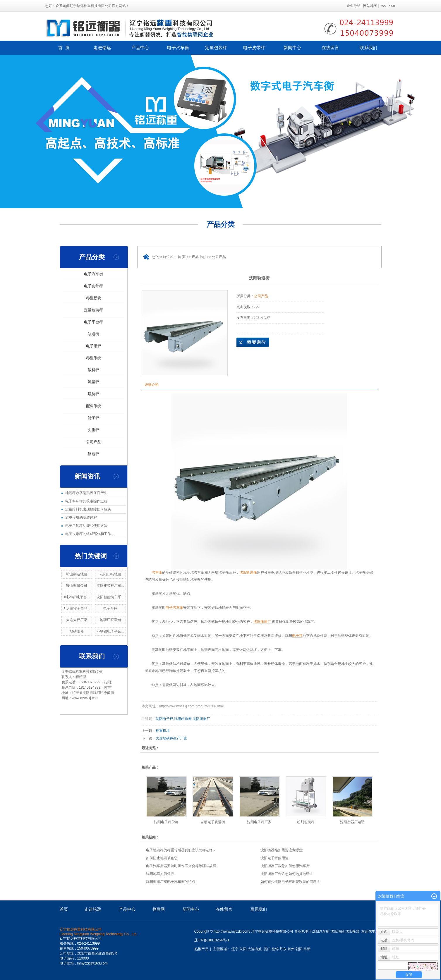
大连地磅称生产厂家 (171, 738)
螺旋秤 (93, 394)
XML (392, 6)
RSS (383, 6)
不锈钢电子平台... (110, 631)
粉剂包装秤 (306, 822)
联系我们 (368, 48)
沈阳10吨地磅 (110, 574)
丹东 (283, 949)
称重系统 (94, 358)
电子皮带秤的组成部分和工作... (90, 534)
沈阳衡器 (352, 931)
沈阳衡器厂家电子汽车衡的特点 (171, 882)
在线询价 (253, 342)
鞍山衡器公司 (77, 586)
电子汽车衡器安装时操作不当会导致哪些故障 (181, 866)
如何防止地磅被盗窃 (162, 858)
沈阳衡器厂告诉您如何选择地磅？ (287, 874)
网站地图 (370, 6)
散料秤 (93, 370)
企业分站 (354, 6)
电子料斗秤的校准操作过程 (86, 501)
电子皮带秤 (254, 48)
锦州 (291, 949)
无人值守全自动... (77, 608)
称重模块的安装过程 (81, 517)
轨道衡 (93, 334)
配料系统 (94, 406)
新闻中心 (292, 48)
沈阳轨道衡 (183, 719)
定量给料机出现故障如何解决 (88, 509)
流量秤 (93, 382)
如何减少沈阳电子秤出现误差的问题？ (290, 882)
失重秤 (93, 430)
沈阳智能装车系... (110, 597)
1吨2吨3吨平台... (77, 597)
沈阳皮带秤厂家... (110, 586)
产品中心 (140, 48)
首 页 (64, 48)
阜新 (307, 949)
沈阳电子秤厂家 (259, 822)
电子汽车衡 (178, 48)
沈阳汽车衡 (321, 931)
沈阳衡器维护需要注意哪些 (282, 850)
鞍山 (259, 949)
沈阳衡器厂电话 (352, 822)
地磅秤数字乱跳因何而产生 (86, 493)
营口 (267, 949)
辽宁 (235, 949)
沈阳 (243, 949)
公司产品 (94, 442)
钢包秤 (93, 454)
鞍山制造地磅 (77, 574)
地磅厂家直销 (110, 620)
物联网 (159, 909)
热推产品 (201, 949)
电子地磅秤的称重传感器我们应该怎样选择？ (181, 850)
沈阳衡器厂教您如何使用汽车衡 (285, 866)
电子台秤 (110, 608)
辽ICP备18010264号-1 (212, 940)
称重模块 (94, 298)
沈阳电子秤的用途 (274, 858)
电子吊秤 (94, 346)
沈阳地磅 (337, 931)
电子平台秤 (93, 322)
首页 (64, 909)
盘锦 (275, 949)
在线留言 (330, 48)
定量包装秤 (216, 48)
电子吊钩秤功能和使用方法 (86, 526)
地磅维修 (77, 631)
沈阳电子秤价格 (166, 822)
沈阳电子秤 (164, 719)
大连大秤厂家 (77, 620)
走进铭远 (102, 48)
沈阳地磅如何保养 (160, 874)
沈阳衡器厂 (201, 719)
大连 (251, 949)
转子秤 (93, 418)
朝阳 (299, 949)
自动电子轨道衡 (213, 822)
